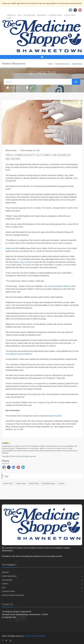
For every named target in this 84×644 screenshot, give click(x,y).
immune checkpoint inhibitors (59, 286)
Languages (11, 15)
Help (20, 15)
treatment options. (55, 416)
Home (50, 64)
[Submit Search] (76, 82)
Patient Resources (62, 64)
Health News (14, 88)
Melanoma (10, 248)
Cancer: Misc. (8, 483)
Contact (5, 584)
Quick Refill (42, 15)
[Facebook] (3, 640)
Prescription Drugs (48, 483)
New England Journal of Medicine (19, 354)
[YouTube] (11, 640)
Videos (31, 88)
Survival (61, 483)
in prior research (25, 262)
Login (9, 18)
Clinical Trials (34, 483)
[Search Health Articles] (38, 82)
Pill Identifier (29, 15)
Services (5, 572)
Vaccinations (7, 580)
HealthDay (18, 456)
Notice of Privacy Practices (13, 595)
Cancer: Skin (21, 483)
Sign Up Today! (70, 15)
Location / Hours (55, 15)
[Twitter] (6, 640)
